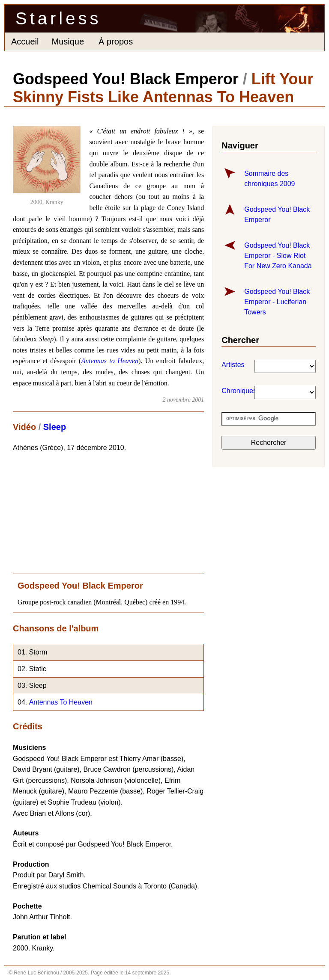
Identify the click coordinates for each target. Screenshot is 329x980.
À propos (116, 41)
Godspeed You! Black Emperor (126, 79)
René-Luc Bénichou (36, 973)
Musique (68, 41)
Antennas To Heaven (61, 702)
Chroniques (226, 391)
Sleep (55, 427)
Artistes (226, 365)
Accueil (25, 41)
